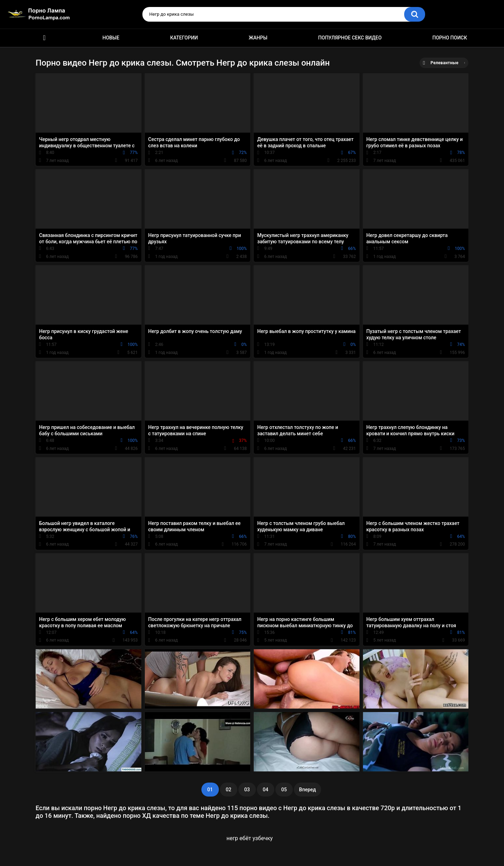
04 (266, 790)
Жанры (258, 38)
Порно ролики (44, 38)
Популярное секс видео (350, 38)
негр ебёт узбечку (250, 838)
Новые (111, 38)
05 (284, 790)
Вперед (307, 790)
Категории (184, 38)
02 (229, 790)
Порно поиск (450, 38)
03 (247, 790)
